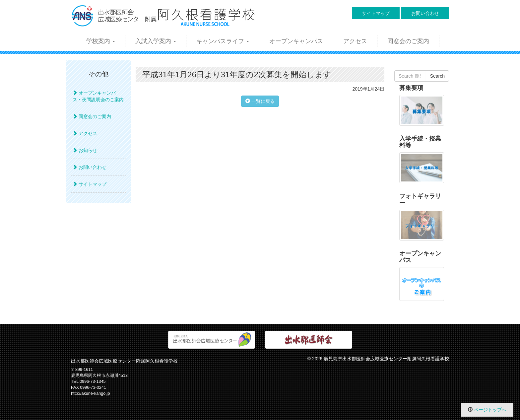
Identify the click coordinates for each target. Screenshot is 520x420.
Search (437, 76)
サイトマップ (376, 13)
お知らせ (85, 150)
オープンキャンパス (296, 41)
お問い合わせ (425, 13)
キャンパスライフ (223, 41)
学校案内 (101, 41)
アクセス (355, 41)
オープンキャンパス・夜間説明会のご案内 (98, 96)
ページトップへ (490, 410)
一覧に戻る (260, 101)
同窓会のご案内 (408, 41)
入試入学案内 (156, 41)
